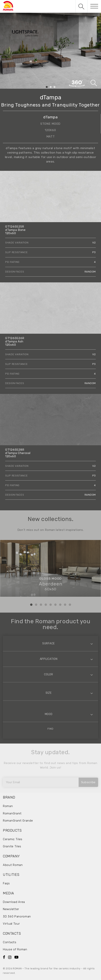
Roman (8, 806)
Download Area (14, 902)
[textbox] (50, 643)
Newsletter (11, 909)
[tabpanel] (50, 51)
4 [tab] (46, 605)
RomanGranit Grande (18, 821)
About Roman (13, 865)
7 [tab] (60, 605)
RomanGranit (12, 813)
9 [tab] (70, 605)
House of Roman (15, 949)
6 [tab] (55, 605)
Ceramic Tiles (13, 839)
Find (50, 729)
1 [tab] (47, 87)
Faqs (6, 883)
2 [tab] (50, 87)
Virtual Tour (11, 924)
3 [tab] (54, 87)
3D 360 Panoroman (17, 916)
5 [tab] (51, 605)
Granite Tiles (12, 846)
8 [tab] (65, 605)
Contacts (10, 942)
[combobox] (50, 643)
